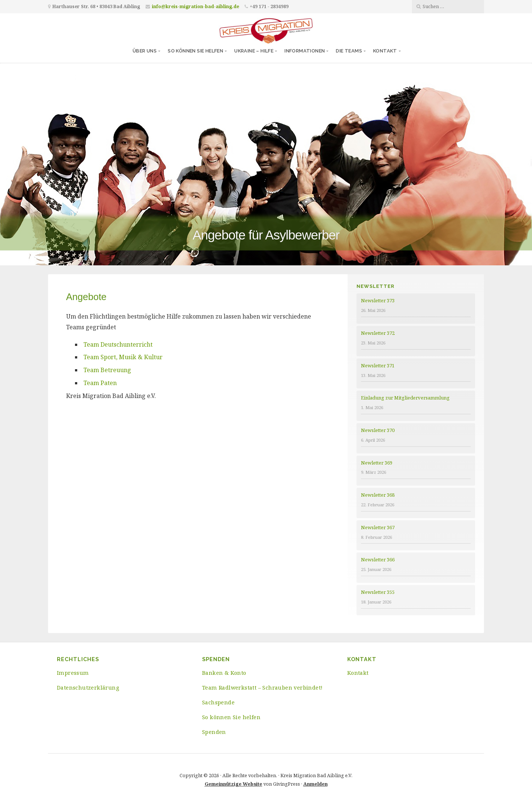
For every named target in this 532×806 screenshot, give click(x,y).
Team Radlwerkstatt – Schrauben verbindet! (262, 688)
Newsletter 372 (378, 333)
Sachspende (218, 702)
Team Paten (100, 383)
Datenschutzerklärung (88, 688)
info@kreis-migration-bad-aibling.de (195, 6)
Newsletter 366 (378, 560)
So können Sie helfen (195, 51)
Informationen (305, 51)
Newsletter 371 (378, 365)
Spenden (214, 732)
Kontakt (385, 51)
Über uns (145, 51)
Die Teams (349, 51)
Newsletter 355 (378, 592)
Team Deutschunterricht (118, 344)
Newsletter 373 (378, 300)
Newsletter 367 (378, 527)
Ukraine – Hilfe (254, 51)
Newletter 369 (377, 463)
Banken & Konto (224, 673)
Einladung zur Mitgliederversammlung (405, 398)
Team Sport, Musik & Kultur (123, 357)
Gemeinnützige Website (233, 784)
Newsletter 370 (378, 430)
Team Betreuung (107, 370)
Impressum (73, 673)
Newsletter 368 (378, 495)
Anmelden (316, 784)
